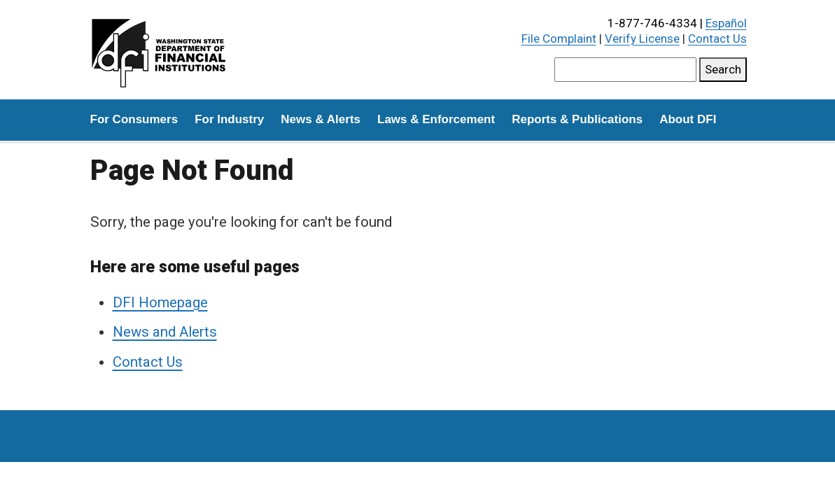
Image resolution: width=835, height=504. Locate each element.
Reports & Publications (577, 119)
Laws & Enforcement (436, 119)
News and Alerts (165, 332)
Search (723, 69)
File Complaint (559, 38)
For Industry (229, 119)
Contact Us (717, 38)
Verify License (642, 38)
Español (726, 23)
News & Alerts (321, 119)
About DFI (688, 119)
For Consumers (134, 119)
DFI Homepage (160, 302)
